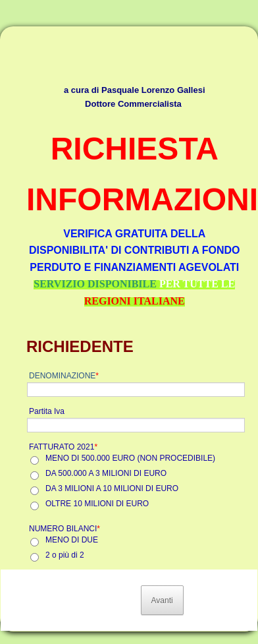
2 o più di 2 (65, 555)
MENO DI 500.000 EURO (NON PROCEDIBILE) (130, 458)
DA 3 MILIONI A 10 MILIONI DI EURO (112, 488)
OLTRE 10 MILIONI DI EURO (97, 504)
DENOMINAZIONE (64, 376)
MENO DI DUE (72, 540)
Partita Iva (47, 411)
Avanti (162, 600)
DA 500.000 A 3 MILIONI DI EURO (106, 473)
